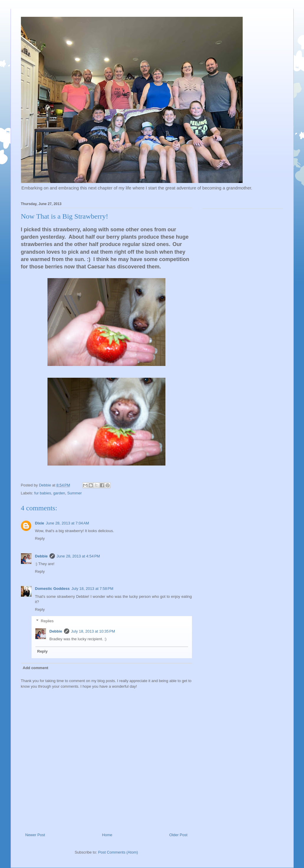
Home (107, 835)
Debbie (41, 556)
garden (59, 493)
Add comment (36, 668)
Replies (47, 621)
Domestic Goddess (52, 589)
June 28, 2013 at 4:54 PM (78, 556)
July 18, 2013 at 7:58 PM (92, 589)
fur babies (43, 493)
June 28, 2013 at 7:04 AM (68, 523)
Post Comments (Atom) (118, 852)
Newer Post (35, 835)
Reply (40, 538)
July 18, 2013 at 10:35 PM (93, 631)
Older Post (178, 835)
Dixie (40, 523)
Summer (74, 493)
